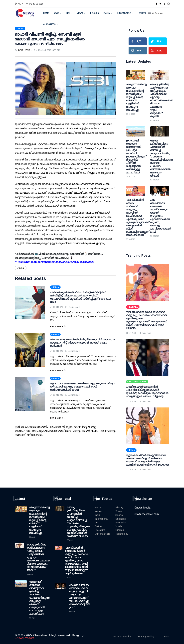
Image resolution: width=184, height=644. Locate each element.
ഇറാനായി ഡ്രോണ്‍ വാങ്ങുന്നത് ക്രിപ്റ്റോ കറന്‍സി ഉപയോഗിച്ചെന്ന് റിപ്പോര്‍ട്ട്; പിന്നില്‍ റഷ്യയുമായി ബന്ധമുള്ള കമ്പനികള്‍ (39, 598)
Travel (119, 511)
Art (96, 522)
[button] (19, 4)
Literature (100, 530)
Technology (122, 534)
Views (80, 13)
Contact (165, 636)
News (56, 13)
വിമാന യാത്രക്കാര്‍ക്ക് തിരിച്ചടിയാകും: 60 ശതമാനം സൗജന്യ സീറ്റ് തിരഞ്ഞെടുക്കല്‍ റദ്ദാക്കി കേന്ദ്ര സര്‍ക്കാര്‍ (82, 343)
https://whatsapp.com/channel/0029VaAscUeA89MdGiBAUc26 (54, 262)
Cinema (120, 530)
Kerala (98, 511)
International (101, 519)
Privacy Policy (146, 636)
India (97, 515)
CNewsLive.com (24, 638)
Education (121, 522)
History (119, 507)
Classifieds (49, 24)
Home (46, 13)
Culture (98, 526)
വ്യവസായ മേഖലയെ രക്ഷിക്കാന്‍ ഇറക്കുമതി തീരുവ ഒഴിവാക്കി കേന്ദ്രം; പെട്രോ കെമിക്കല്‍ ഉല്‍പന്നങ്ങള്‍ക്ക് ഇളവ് (83, 387)
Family (107, 13)
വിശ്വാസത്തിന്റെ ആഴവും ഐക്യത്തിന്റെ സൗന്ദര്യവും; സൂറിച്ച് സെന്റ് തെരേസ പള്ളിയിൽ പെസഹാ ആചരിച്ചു (39, 520)
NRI (68, 13)
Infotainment (124, 13)
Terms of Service (122, 636)
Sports (119, 515)
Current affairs (102, 534)
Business (121, 519)
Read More (58, 327)
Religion (95, 13)
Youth (119, 526)
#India (21, 268)
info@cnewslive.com (147, 514)
